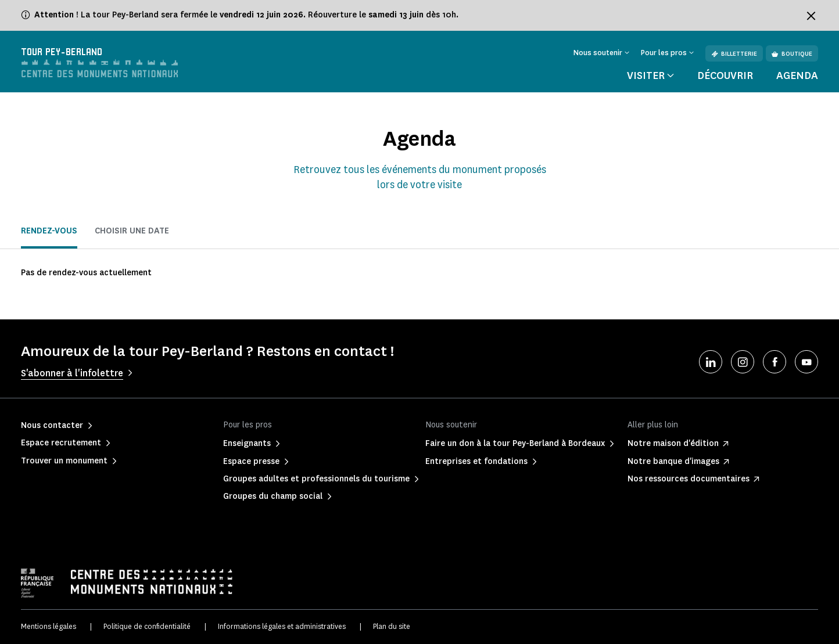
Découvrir (725, 75)
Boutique (792, 54)
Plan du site (392, 626)
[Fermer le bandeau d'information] (811, 16)
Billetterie (734, 54)
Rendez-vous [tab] (49, 231)
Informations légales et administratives (282, 626)
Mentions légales (49, 626)
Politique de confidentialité (147, 626)
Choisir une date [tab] (132, 231)
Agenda (797, 75)
